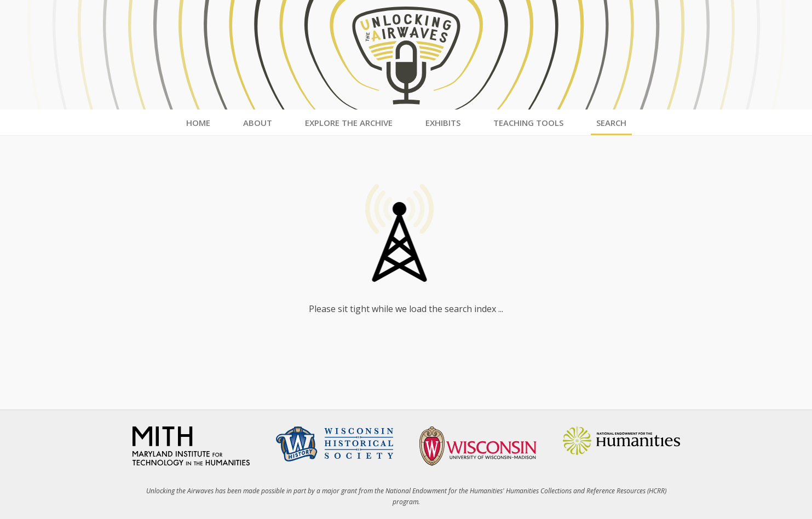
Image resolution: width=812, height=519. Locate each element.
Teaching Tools (528, 123)
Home (198, 123)
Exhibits (443, 123)
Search (611, 123)
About (258, 123)
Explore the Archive (349, 123)
